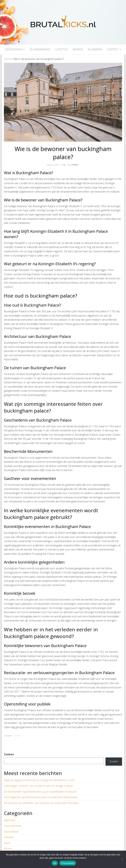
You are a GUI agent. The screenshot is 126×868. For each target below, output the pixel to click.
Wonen (78, 49)
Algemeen (95, 49)
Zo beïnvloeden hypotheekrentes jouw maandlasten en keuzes (40, 792)
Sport (7, 843)
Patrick (75, 165)
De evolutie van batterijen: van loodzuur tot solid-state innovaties (42, 803)
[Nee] (122, 859)
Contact (114, 49)
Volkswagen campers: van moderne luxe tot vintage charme (38, 786)
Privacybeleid (68, 863)
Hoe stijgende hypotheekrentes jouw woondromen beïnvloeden (41, 797)
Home (8, 59)
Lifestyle (62, 49)
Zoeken (9, 754)
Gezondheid (15, 49)
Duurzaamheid (40, 49)
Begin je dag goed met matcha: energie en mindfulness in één (39, 780)
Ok (55, 863)
